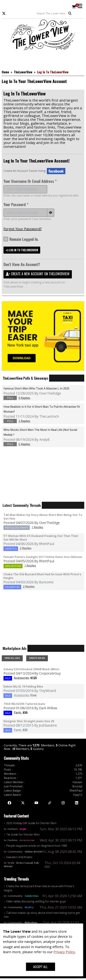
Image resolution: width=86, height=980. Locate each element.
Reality (29, 907)
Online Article (33, 851)
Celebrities (32, 896)
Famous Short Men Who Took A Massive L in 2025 (36, 388)
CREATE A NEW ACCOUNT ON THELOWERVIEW (38, 274)
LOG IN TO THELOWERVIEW (22, 250)
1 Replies (37, 527)
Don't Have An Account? (22, 264)
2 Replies (26, 548)
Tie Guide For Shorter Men (23, 834)
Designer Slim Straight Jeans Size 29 (29, 721)
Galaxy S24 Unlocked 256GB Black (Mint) (31, 669)
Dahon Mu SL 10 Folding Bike (23, 686)
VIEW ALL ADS (12, 658)
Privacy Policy (64, 952)
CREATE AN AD (37, 658)
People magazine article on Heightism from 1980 (37, 846)
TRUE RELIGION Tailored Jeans (24, 704)
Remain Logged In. (21, 239)
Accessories (27, 840)
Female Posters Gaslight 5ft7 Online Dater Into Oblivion (43, 557)
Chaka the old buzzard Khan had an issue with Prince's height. (42, 576)
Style (23, 829)
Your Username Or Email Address (30, 181)
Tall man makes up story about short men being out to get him (43, 517)
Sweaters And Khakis (19, 857)
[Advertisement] (43, 59)
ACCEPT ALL (40, 967)
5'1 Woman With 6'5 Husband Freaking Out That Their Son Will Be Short (41, 538)
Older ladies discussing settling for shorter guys (36, 901)
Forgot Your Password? (23, 229)
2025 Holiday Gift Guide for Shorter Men (31, 823)
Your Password (16, 204)
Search (70, 13)
